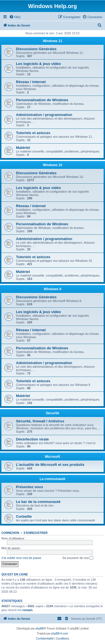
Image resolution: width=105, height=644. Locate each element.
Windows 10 (53, 165)
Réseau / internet (31, 82)
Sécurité (53, 413)
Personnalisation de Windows (42, 100)
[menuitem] (15, 17)
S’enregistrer (36, 533)
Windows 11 (53, 41)
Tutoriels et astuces (33, 133)
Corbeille (24, 516)
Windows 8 (53, 289)
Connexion (10, 533)
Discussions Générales (36, 49)
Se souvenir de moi (78, 558)
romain (28, 610)
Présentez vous (30, 487)
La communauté (52, 479)
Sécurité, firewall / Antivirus (40, 421)
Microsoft (53, 457)
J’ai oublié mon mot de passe (21, 558)
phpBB (40, 629)
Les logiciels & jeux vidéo (39, 64)
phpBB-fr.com (60, 634)
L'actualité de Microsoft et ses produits (50, 465)
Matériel (23, 148)
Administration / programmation (44, 115)
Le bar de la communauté (38, 502)
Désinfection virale (32, 439)
